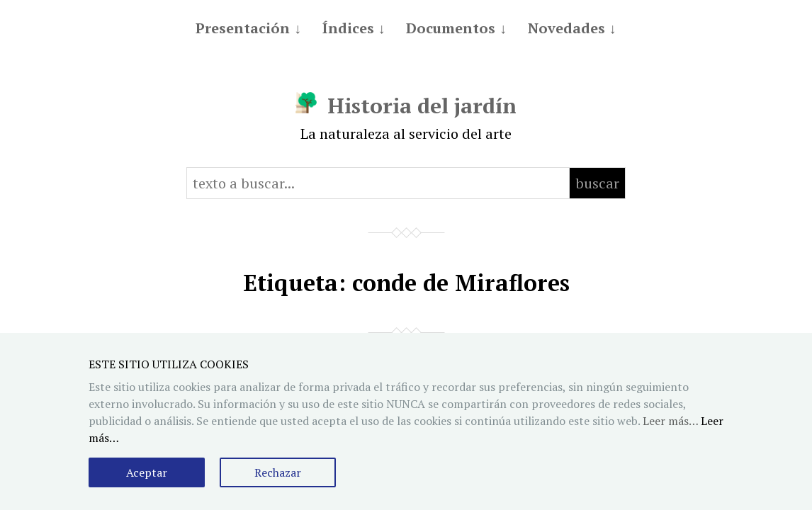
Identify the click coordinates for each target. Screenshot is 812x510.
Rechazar (278, 472)
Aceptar (147, 472)
